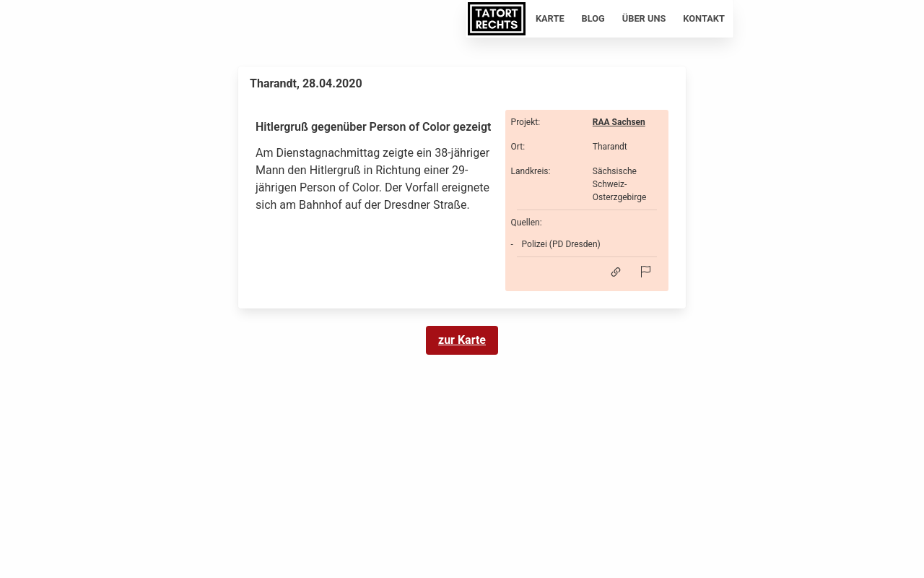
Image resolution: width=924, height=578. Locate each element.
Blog (593, 18)
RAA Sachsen (619, 122)
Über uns (644, 18)
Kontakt (704, 18)
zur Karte (462, 340)
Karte (550, 18)
